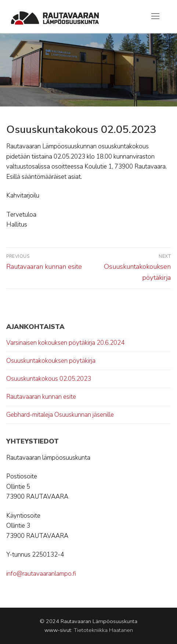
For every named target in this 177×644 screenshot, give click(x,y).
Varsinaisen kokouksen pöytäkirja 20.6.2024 (65, 343)
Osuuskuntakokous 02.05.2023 (49, 379)
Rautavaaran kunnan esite (41, 397)
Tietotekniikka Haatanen (103, 630)
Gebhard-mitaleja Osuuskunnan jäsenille (60, 415)
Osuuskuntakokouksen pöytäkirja (51, 361)
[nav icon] (155, 17)
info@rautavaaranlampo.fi (41, 574)
